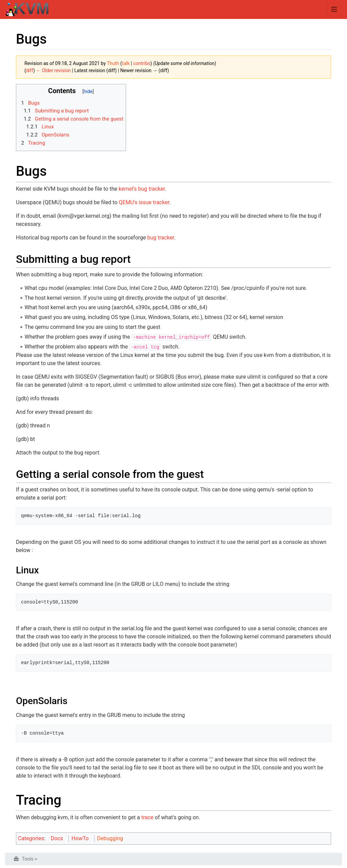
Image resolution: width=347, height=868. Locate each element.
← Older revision (53, 70)
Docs (57, 838)
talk (126, 63)
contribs (142, 63)
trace (147, 817)
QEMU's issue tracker (144, 202)
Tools (28, 859)
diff (30, 70)
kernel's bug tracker (142, 189)
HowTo (80, 838)
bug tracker (161, 238)
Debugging (110, 838)
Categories (31, 838)
